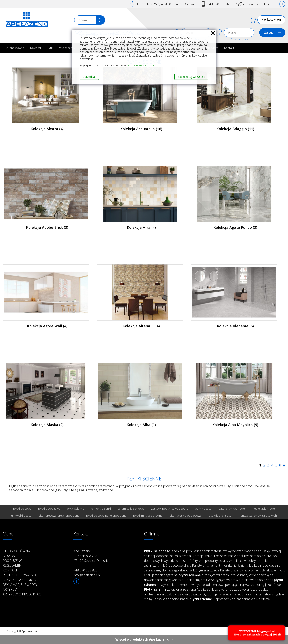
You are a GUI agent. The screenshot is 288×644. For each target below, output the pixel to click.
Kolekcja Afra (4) (141, 227)
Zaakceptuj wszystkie (191, 77)
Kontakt (229, 48)
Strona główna (15, 48)
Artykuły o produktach (23, 594)
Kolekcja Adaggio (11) (235, 129)
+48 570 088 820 (219, 4)
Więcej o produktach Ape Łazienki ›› (144, 639)
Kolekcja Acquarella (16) (141, 129)
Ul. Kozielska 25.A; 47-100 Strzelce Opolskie (166, 4)
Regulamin (12, 565)
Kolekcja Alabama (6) (235, 326)
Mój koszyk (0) (271, 19)
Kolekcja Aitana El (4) (141, 326)
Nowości (35, 48)
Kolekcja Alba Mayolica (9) (235, 425)
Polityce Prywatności (141, 65)
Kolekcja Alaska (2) (47, 425)
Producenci (13, 561)
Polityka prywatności (22, 575)
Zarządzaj (89, 77)
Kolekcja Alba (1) (141, 425)
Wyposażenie (67, 48)
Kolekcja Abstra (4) (47, 129)
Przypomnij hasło (240, 39)
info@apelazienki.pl (256, 4)
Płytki (50, 48)
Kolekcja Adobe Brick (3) (47, 227)
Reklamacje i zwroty (20, 585)
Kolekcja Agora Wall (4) (47, 326)
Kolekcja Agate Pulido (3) (235, 227)
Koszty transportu (19, 580)
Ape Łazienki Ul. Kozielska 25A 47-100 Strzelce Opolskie (91, 556)
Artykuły (10, 589)
